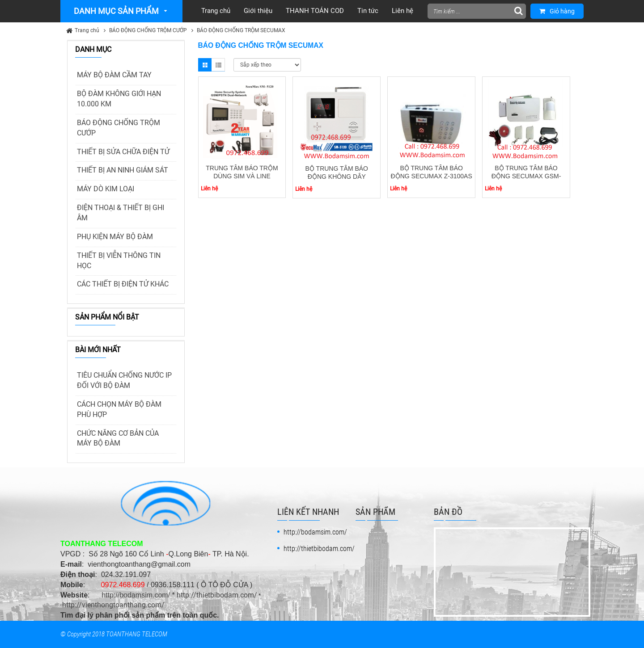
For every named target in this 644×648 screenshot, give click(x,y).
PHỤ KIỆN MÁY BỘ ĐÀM (115, 237)
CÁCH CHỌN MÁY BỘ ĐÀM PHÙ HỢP (119, 409)
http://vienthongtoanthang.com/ (113, 605)
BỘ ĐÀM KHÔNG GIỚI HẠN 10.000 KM (119, 99)
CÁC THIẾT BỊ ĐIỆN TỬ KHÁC (123, 284)
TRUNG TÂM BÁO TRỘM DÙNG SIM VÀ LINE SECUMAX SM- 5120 (242, 176)
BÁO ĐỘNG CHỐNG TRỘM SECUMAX (241, 30)
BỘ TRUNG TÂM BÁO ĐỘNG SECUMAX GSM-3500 (526, 176)
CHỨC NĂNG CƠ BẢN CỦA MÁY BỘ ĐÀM (118, 438)
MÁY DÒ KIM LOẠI (106, 189)
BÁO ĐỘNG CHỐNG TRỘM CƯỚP (148, 30)
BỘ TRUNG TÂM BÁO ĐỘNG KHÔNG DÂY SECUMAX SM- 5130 (337, 177)
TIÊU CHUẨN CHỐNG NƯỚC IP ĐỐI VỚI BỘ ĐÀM (124, 380)
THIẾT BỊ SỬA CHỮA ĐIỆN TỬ (123, 152)
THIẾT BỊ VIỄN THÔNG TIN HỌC (119, 261)
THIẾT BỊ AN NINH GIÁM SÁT (123, 170)
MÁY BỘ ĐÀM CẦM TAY (114, 75)
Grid (205, 65)
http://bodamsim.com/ (136, 595)
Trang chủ (87, 30)
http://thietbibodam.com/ (217, 595)
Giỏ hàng (557, 11)
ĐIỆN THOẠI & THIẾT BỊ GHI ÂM (121, 213)
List (218, 65)
